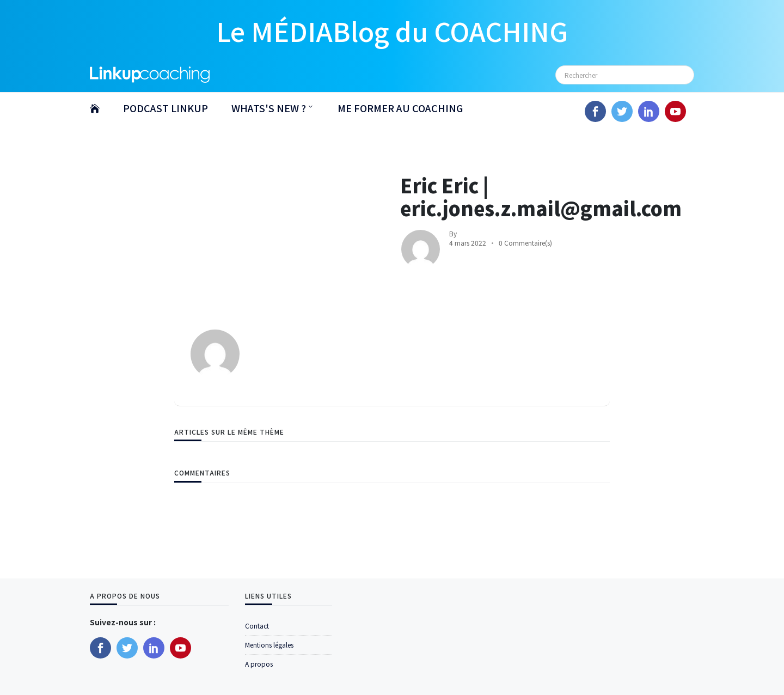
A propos (259, 664)
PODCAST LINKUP (166, 108)
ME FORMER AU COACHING (400, 108)
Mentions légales (269, 645)
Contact (257, 626)
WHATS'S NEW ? (269, 108)
